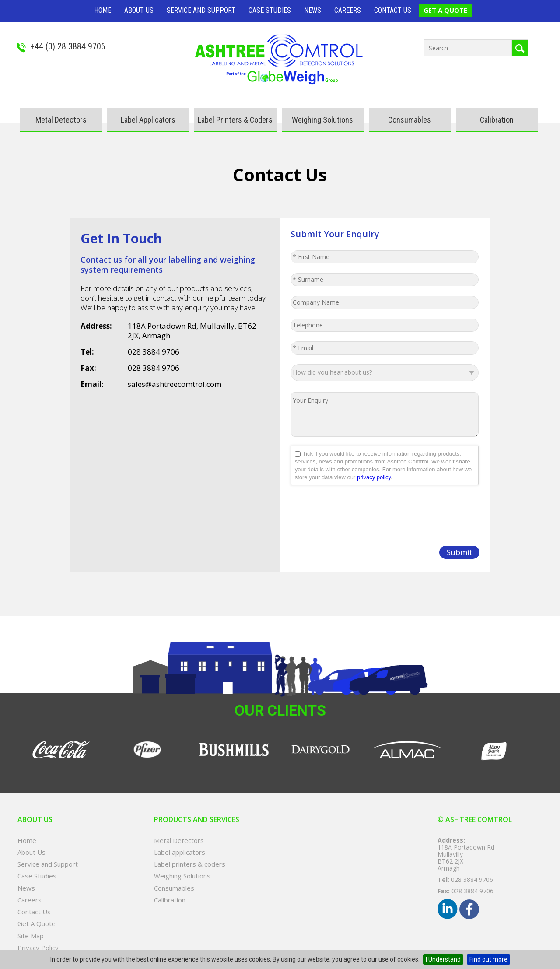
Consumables (409, 120)
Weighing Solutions (322, 120)
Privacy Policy (38, 948)
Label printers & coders (235, 120)
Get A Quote (445, 10)
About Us (139, 10)
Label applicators (148, 120)
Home (103, 10)
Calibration (497, 120)
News (313, 10)
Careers (348, 10)
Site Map (31, 936)
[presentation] (357, 511)
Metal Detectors (61, 120)
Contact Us (393, 10)
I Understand (443, 959)
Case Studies (270, 10)
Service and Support (201, 10)
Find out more (488, 959)
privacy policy (374, 477)
